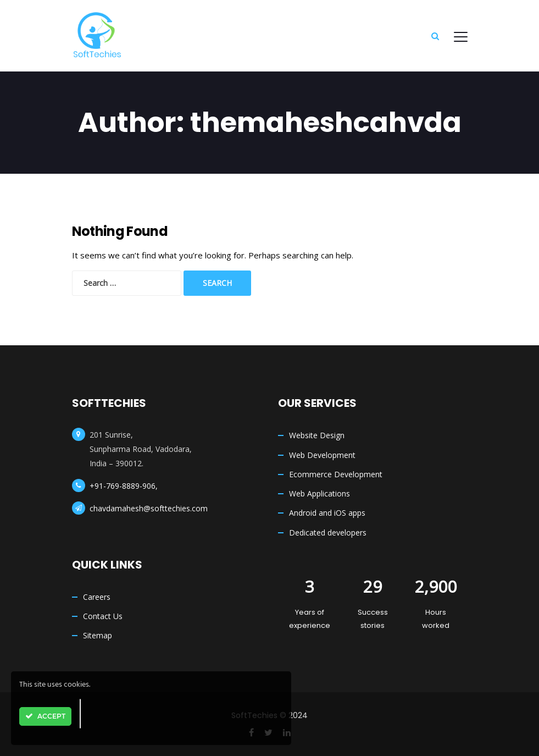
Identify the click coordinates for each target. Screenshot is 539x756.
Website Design (317, 435)
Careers (97, 597)
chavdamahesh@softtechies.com (149, 508)
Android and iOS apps (327, 513)
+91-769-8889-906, (124, 486)
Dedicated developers (328, 532)
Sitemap (98, 635)
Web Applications (319, 493)
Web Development (322, 455)
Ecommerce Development (336, 474)
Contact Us (103, 616)
